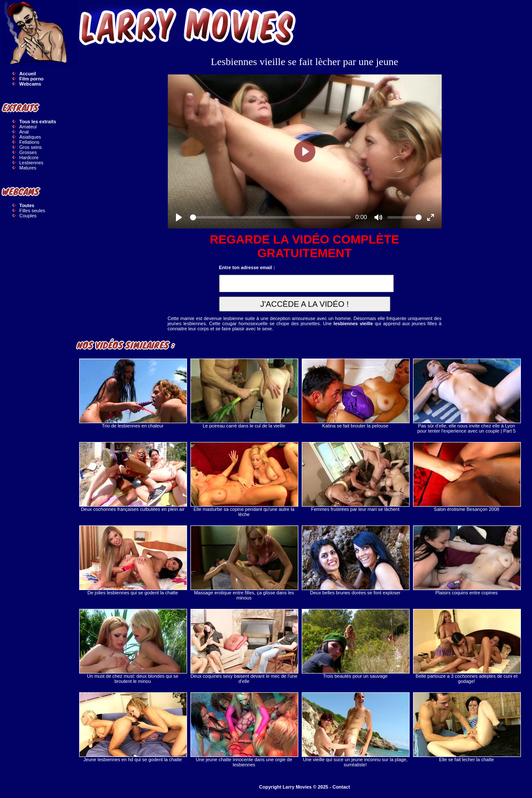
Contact (341, 787)
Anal (24, 132)
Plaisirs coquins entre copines (467, 560)
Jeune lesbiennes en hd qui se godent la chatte (133, 727)
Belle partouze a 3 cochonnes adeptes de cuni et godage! (467, 646)
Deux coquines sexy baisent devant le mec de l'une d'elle (244, 646)
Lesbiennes (31, 163)
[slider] (271, 217)
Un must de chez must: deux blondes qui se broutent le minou (133, 646)
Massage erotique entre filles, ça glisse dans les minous (244, 563)
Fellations (29, 142)
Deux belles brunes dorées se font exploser (355, 560)
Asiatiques (30, 137)
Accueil (28, 74)
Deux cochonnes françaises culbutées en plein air (133, 477)
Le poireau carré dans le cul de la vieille (244, 393)
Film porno (31, 79)
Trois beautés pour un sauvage (355, 644)
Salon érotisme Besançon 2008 (467, 477)
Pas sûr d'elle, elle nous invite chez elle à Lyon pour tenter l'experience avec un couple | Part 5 (467, 396)
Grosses (28, 152)
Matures (28, 168)
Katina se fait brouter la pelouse (355, 393)
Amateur (28, 127)
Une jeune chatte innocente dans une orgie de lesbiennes (244, 730)
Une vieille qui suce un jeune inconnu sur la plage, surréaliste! (355, 730)
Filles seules (32, 211)
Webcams (30, 84)
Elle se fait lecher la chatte (467, 727)
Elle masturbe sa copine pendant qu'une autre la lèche (244, 479)
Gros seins (31, 147)
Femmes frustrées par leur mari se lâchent (355, 477)
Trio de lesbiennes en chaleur (133, 393)
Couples (28, 216)
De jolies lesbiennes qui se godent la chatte (133, 560)
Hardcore (29, 157)
